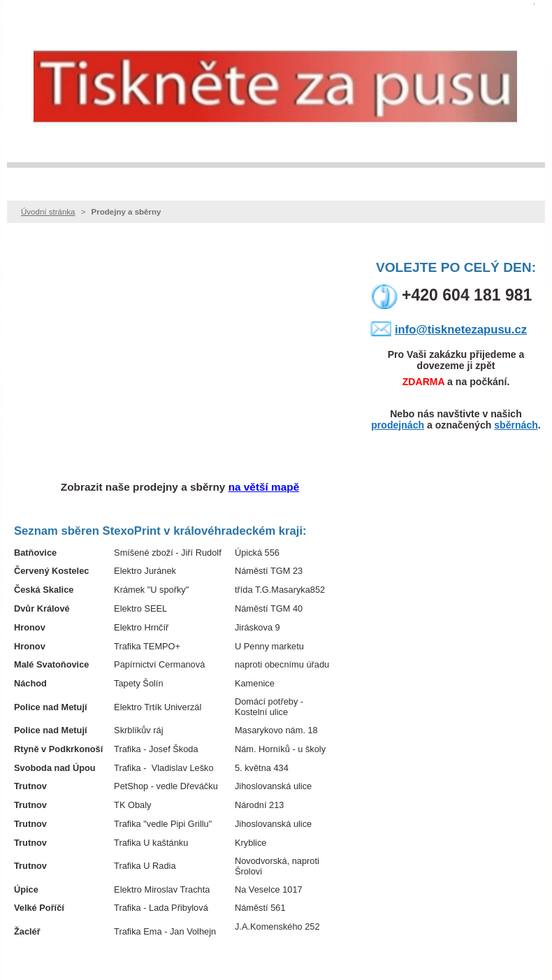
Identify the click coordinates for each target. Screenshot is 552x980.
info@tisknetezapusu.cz (461, 330)
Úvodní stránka (48, 212)
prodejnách (398, 425)
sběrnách (516, 425)
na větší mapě (264, 487)
